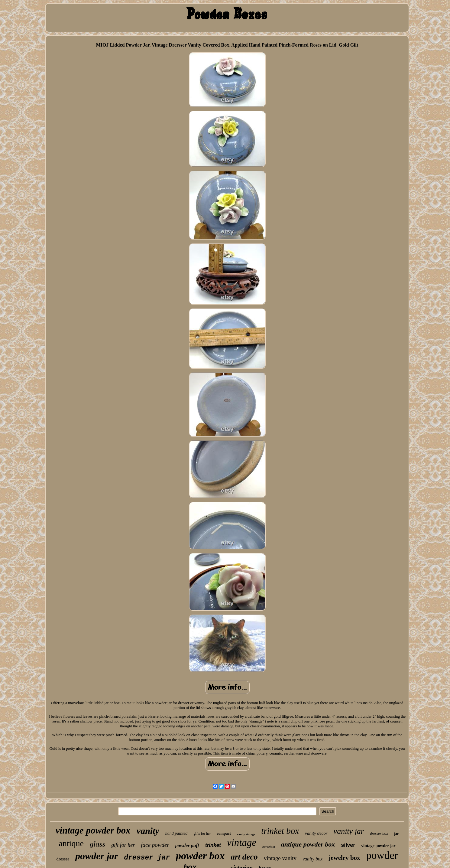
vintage (242, 843)
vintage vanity (280, 858)
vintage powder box (93, 830)
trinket (213, 845)
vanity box (312, 859)
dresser (63, 859)
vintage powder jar (378, 846)
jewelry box (344, 858)
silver (348, 845)
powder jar (97, 856)
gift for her (123, 845)
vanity (148, 831)
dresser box (379, 833)
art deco (244, 857)
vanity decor (316, 833)
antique (71, 843)
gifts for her (202, 834)
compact (224, 833)
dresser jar (147, 858)
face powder (155, 845)
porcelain (269, 847)
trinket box (280, 831)
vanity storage (246, 834)
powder (382, 855)
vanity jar (349, 831)
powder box (200, 856)
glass (97, 844)
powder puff (187, 845)
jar (396, 834)
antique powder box (308, 844)
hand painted (176, 833)
